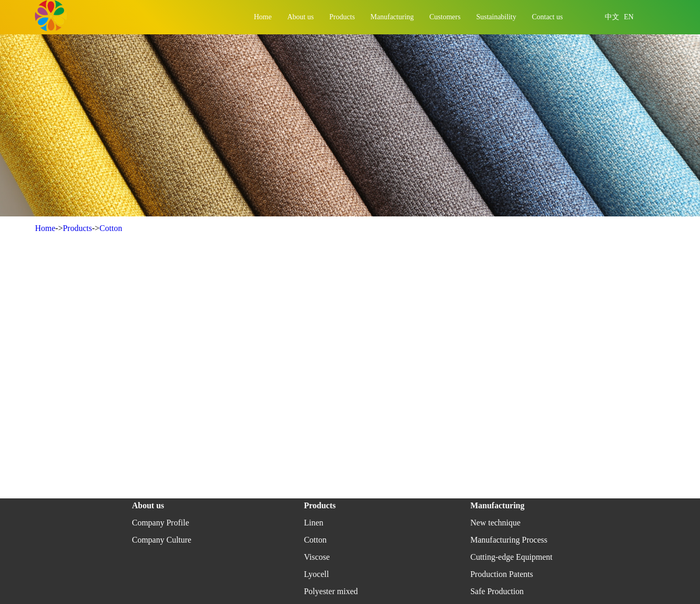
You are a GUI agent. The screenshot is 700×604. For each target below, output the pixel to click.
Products (342, 17)
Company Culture (161, 540)
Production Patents (502, 574)
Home (263, 17)
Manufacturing (392, 17)
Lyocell (316, 574)
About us (301, 17)
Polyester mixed (331, 591)
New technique (495, 523)
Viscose (317, 557)
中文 (612, 17)
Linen (314, 523)
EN (629, 17)
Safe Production (497, 591)
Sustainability (496, 17)
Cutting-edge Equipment (512, 557)
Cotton (111, 228)
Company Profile (160, 523)
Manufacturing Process (509, 540)
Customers (445, 17)
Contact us (548, 17)
